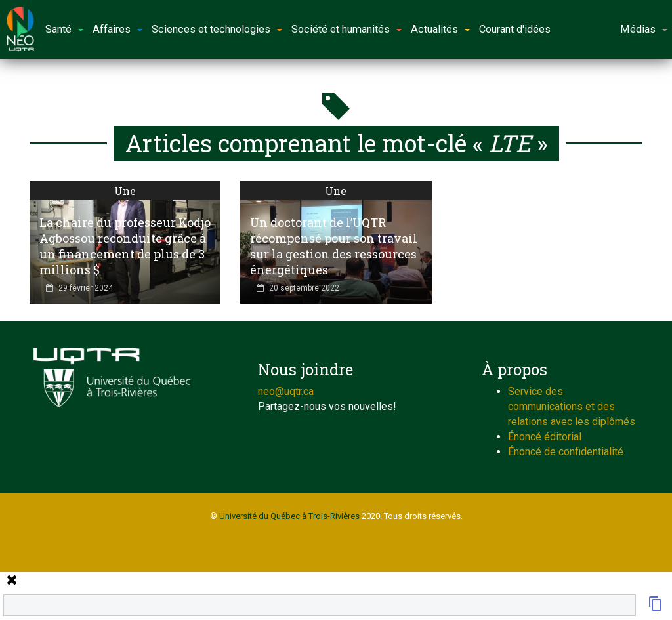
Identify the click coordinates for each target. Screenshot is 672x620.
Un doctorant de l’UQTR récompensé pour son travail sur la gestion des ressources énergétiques (334, 246)
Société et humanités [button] (346, 29)
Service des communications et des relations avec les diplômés (572, 406)
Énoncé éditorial (545, 437)
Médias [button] (644, 29)
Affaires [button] (117, 29)
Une (125, 191)
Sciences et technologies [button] (217, 29)
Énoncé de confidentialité (566, 452)
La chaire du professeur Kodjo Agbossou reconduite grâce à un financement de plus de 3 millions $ (125, 246)
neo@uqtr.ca (286, 391)
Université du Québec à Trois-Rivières (289, 516)
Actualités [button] (440, 29)
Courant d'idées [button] (515, 29)
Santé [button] (64, 29)
